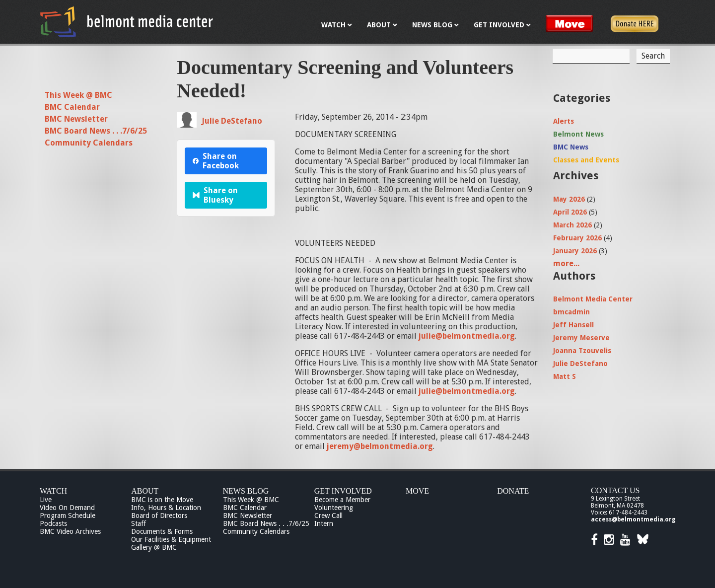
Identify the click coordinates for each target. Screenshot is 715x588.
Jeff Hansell (573, 325)
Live (46, 500)
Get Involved (343, 491)
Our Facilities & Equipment (171, 539)
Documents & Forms (162, 531)
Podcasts (53, 523)
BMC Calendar (72, 107)
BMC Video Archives (70, 531)
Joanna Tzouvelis (582, 351)
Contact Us (615, 490)
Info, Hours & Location (166, 508)
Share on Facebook (216, 161)
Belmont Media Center (593, 299)
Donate (513, 491)
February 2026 (577, 238)
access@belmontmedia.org (633, 519)
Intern (324, 523)
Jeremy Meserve (581, 338)
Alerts (564, 121)
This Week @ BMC (78, 95)
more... (566, 263)
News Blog (246, 491)
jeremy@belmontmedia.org (380, 446)
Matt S (565, 376)
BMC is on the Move (162, 500)
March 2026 (572, 225)
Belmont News (578, 134)
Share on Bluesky (215, 195)
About (145, 491)
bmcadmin (572, 312)
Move (417, 491)
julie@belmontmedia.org (467, 336)
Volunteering (334, 508)
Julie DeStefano (232, 121)
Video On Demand (67, 508)
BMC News (571, 147)
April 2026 (570, 212)
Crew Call (328, 515)
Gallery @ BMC (154, 547)
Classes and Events (586, 160)
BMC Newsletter (76, 119)
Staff (139, 523)
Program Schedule (68, 515)
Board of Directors (159, 515)
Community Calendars (89, 143)
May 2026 (569, 199)
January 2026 (575, 251)
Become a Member (342, 500)
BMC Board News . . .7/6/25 (96, 131)
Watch (53, 491)
